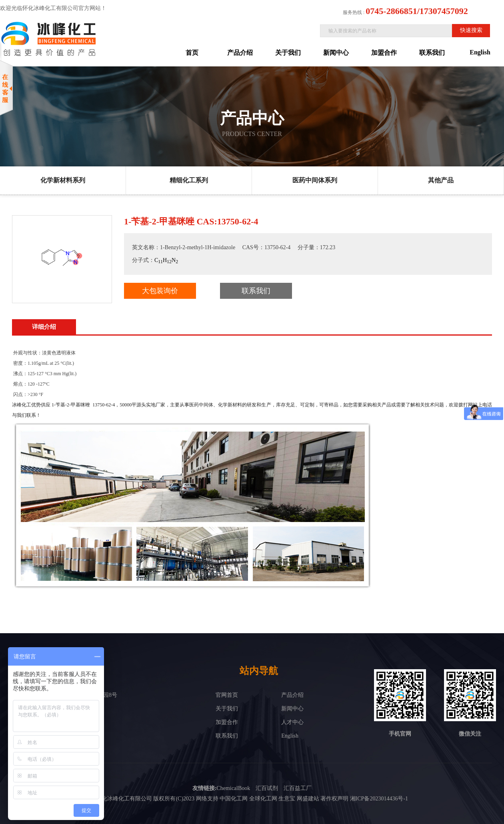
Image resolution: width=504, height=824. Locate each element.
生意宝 (287, 799)
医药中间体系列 (315, 180)
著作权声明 (334, 799)
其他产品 (441, 180)
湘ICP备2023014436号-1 (379, 799)
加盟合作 (384, 53)
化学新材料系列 (63, 180)
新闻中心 (336, 53)
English (480, 52)
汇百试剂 (267, 788)
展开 (498, 107)
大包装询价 (160, 291)
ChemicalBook (233, 788)
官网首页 (227, 695)
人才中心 (292, 722)
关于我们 (288, 53)
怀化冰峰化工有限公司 (124, 799)
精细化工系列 (189, 180)
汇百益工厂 (298, 788)
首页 (192, 53)
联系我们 (432, 53)
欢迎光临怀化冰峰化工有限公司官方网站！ (53, 8)
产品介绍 (240, 53)
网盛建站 (308, 799)
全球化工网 (263, 799)
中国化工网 (234, 799)
